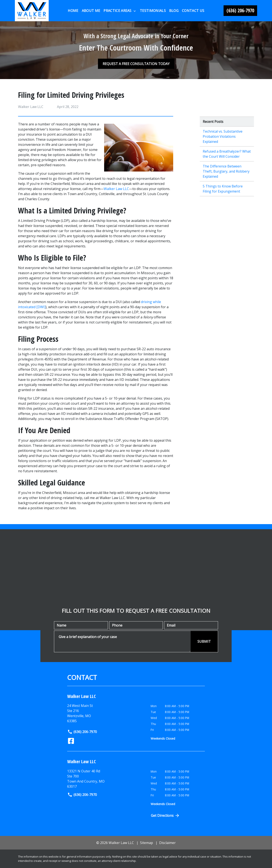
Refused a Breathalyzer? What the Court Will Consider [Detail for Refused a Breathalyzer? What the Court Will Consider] (227, 154)
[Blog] (174, 11)
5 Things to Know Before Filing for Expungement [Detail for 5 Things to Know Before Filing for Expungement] (223, 189)
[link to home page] (32, 11)
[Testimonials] (153, 11)
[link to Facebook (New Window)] (71, 741)
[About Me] (91, 11)
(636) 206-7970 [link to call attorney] (82, 732)
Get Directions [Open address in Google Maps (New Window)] (165, 816)
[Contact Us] (193, 11)
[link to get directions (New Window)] (106, 779)
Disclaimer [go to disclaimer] (167, 843)
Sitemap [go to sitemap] (147, 843)
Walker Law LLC (116, 189)
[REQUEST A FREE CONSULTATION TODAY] (136, 64)
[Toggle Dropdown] (135, 11)
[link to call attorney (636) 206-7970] (240, 11)
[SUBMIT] (204, 642)
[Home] (73, 11)
